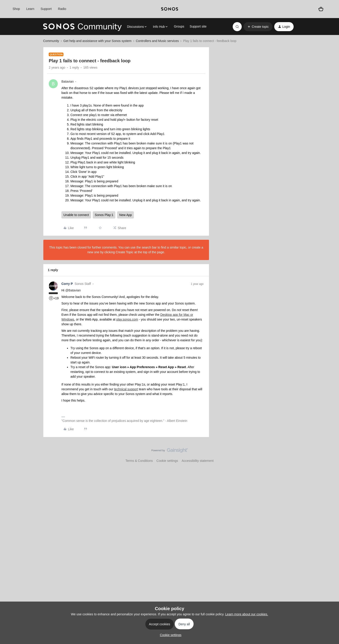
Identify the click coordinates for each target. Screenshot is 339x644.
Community (51, 41)
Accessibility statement (198, 461)
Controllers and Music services (157, 41)
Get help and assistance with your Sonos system (98, 41)
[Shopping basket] (321, 9)
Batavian (67, 81)
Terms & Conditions (139, 461)
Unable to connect (76, 215)
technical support (126, 389)
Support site (198, 26)
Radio (62, 9)
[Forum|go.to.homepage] (82, 27)
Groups (179, 26)
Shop (16, 9)
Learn (30, 9)
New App (125, 215)
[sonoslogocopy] (170, 9)
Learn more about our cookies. (247, 614)
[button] (258, 27)
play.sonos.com (127, 319)
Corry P (67, 284)
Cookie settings (167, 461)
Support (46, 9)
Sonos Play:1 (104, 215)
